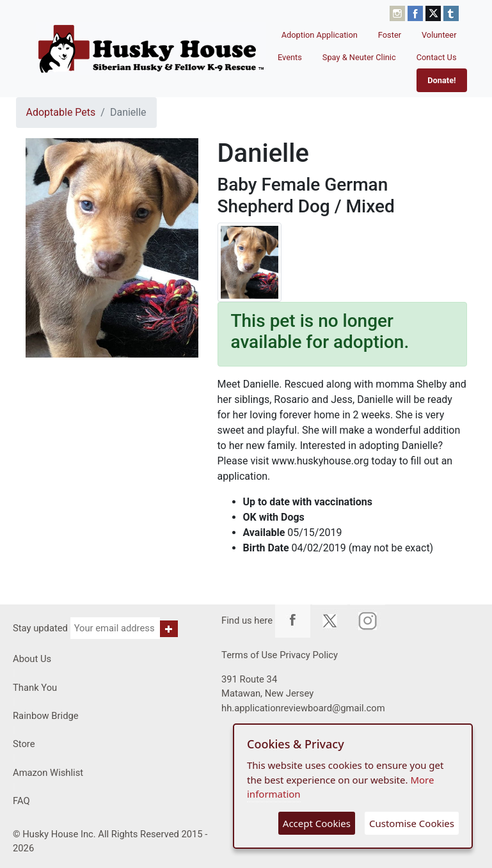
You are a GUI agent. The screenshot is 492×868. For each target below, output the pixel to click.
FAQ (21, 801)
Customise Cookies (412, 823)
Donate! (441, 80)
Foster (390, 35)
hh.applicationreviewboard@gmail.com (303, 708)
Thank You (35, 688)
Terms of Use (249, 655)
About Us (32, 659)
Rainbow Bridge (46, 716)
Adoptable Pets (61, 112)
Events (290, 57)
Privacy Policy (309, 655)
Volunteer (439, 35)
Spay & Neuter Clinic (359, 57)
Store (24, 744)
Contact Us (437, 57)
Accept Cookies (317, 823)
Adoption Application (320, 35)
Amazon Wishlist (48, 773)
